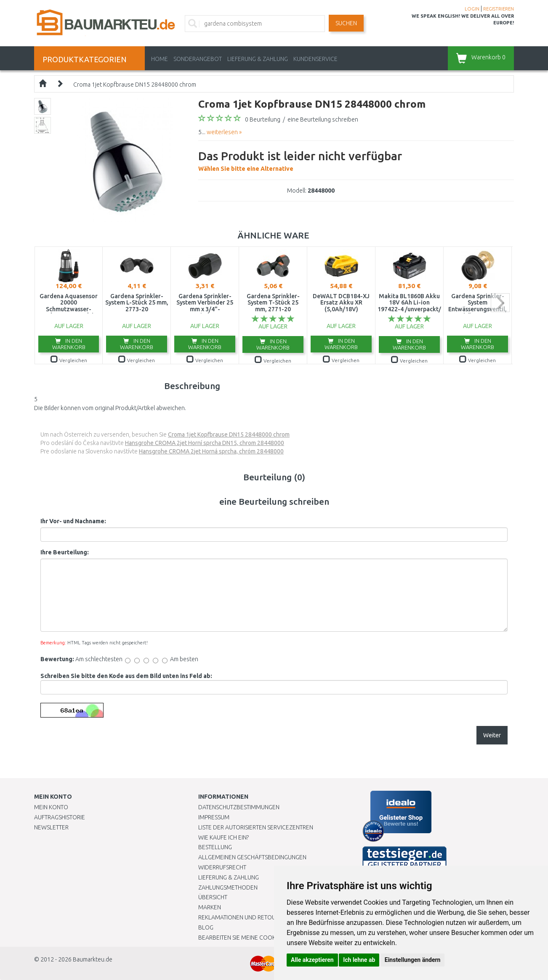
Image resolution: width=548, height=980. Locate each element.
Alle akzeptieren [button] (312, 960)
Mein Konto (51, 807)
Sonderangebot (198, 59)
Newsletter (51, 827)
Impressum (214, 817)
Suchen (346, 23)
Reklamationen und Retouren (242, 917)
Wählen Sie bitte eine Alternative (300, 160)
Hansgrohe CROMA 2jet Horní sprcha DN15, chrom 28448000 (205, 443)
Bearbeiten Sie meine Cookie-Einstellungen (261, 938)
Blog (206, 927)
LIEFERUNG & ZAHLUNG (258, 59)
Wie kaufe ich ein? (223, 837)
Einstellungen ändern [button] (413, 960)
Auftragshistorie (60, 817)
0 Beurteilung (263, 119)
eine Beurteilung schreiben (323, 119)
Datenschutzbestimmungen (239, 807)
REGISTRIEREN (499, 9)
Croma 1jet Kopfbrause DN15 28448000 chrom (135, 85)
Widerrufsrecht (222, 867)
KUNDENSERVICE (315, 59)
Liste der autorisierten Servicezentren (256, 827)
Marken (210, 907)
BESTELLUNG (215, 847)
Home (160, 59)
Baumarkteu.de (93, 959)
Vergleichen (69, 360)
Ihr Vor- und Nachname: (73, 521)
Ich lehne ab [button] (359, 960)
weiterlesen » (224, 132)
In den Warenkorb (69, 344)
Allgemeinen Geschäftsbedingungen (252, 857)
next (500, 303)
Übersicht (213, 897)
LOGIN (472, 9)
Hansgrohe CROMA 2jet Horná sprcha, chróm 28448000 (211, 451)
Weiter (492, 735)
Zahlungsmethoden (228, 887)
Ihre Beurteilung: (65, 552)
